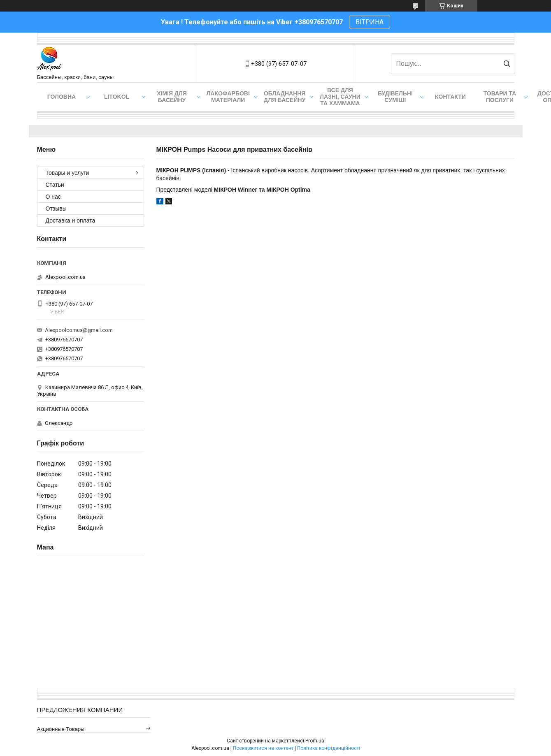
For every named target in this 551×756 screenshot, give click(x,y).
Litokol (117, 97)
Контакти (450, 97)
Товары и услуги (67, 173)
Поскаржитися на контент (263, 748)
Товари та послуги (500, 97)
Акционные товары (61, 729)
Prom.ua (315, 741)
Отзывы (56, 209)
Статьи (55, 185)
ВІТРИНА (370, 22)
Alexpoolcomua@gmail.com (79, 330)
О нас (53, 197)
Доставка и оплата (71, 220)
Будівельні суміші (395, 97)
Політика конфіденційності (329, 748)
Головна (62, 97)
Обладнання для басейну (285, 97)
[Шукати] (507, 64)
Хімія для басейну (172, 97)
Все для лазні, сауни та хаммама (340, 97)
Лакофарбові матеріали (228, 97)
